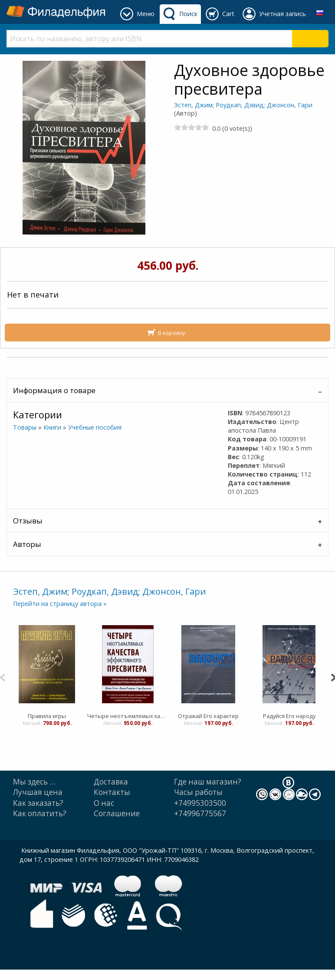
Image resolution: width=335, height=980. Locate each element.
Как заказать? (38, 803)
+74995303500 (200, 803)
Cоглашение (117, 813)
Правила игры (47, 716)
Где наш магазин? (208, 782)
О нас (104, 803)
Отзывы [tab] (28, 521)
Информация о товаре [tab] (54, 390)
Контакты (112, 792)
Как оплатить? (40, 813)
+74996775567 (200, 813)
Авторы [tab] (27, 544)
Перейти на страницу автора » (60, 604)
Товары (25, 427)
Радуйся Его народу (289, 716)
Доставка (111, 782)
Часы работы (198, 792)
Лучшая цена (38, 792)
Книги (52, 427)
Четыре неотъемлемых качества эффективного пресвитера (128, 716)
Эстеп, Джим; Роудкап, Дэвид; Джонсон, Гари (243, 105)
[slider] (191, 127)
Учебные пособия (95, 427)
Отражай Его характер (208, 716)
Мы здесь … (34, 782)
